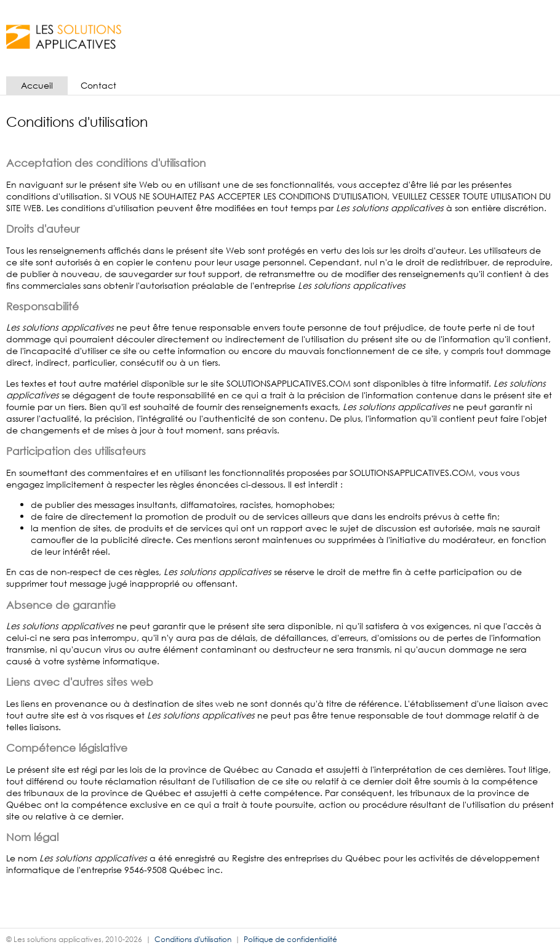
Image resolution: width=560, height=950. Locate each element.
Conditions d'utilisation (193, 939)
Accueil (37, 85)
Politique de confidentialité (290, 939)
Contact (98, 85)
